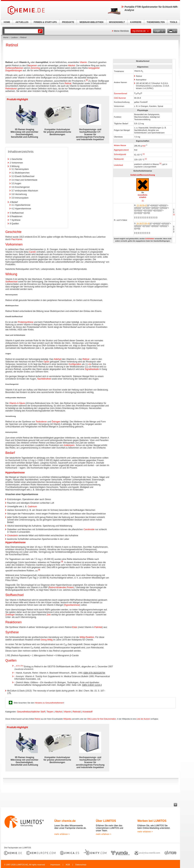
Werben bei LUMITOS (152, 821)
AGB (68, 865)
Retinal (68, 83)
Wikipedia (67, 719)
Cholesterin (13, 536)
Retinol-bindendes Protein (61, 587)
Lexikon (14, 37)
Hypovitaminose (15, 472)
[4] (39, 570)
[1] (144, 154)
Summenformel (120, 93)
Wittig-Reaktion (87, 637)
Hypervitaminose (15, 542)
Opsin (46, 362)
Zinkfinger (10, 615)
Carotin (33, 252)
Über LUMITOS (106, 821)
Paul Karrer (17, 239)
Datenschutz (81, 865)
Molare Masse (120, 145)
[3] (62, 562)
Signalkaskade (92, 369)
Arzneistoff (87, 712)
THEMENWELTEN (156, 22)
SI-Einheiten (150, 239)
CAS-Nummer (120, 98)
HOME (7, 22)
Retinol (37, 719)
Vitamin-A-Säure (17, 403)
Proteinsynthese (26, 322)
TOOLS (173, 22)
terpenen (33, 66)
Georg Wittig (47, 640)
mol (144, 146)
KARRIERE (136, 22)
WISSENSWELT (117, 22)
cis (90, 364)
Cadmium (32, 507)
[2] (87, 80)
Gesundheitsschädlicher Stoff (31, 712)
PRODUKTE (68, 22)
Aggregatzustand (121, 150)
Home (6, 37)
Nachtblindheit (44, 379)
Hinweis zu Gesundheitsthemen (49, 703)
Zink (49, 615)
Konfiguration (75, 364)
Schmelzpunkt (120, 154)
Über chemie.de (65, 821)
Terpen (50, 712)
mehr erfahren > (62, 834)
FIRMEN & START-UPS (45, 22)
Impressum (55, 865)
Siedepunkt (119, 159)
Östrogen (56, 422)
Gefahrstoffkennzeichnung (143, 175)
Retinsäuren (11, 89)
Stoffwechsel (11, 282)
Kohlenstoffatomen (14, 68)
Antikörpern (69, 445)
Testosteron (41, 422)
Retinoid (77, 712)
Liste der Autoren (143, 719)
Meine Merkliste (121, 31)
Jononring (35, 68)
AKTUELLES (22, 22)
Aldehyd (57, 359)
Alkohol (72, 66)
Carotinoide (89, 529)
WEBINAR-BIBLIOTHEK (92, 22)
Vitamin (83, 62)
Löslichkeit (118, 165)
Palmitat (98, 627)
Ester (75, 627)
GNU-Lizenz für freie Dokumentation (101, 719)
